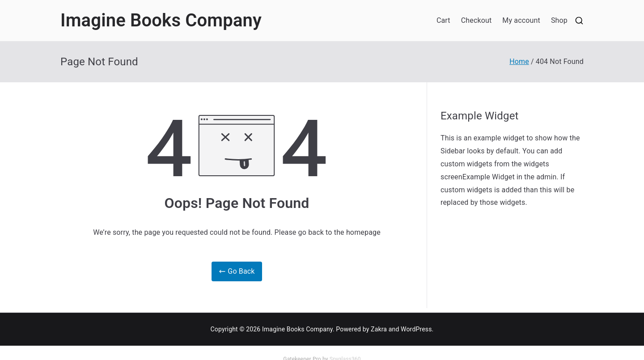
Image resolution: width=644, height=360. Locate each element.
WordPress (416, 329)
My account (521, 20)
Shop (559, 20)
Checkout (477, 20)
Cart (443, 20)
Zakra (379, 329)
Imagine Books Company (161, 20)
